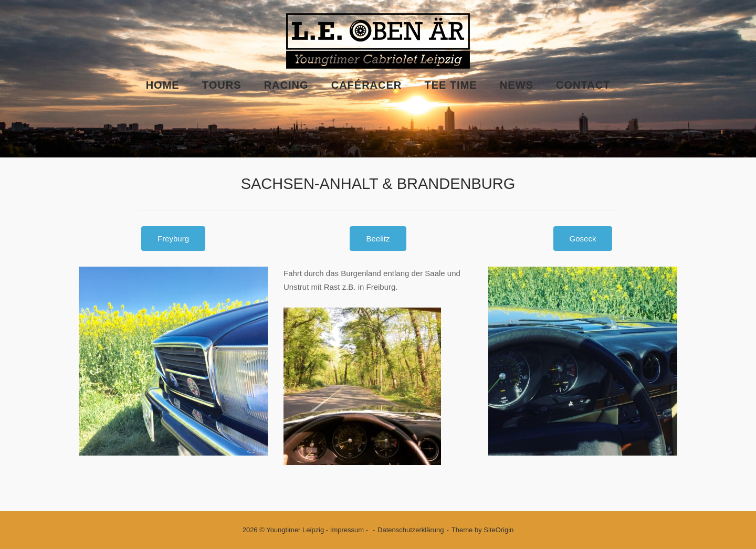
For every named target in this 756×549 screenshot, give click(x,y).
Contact (583, 85)
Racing (286, 85)
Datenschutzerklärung (411, 530)
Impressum (347, 530)
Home (163, 85)
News (517, 85)
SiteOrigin (498, 530)
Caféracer (367, 85)
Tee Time (450, 85)
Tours (222, 85)
